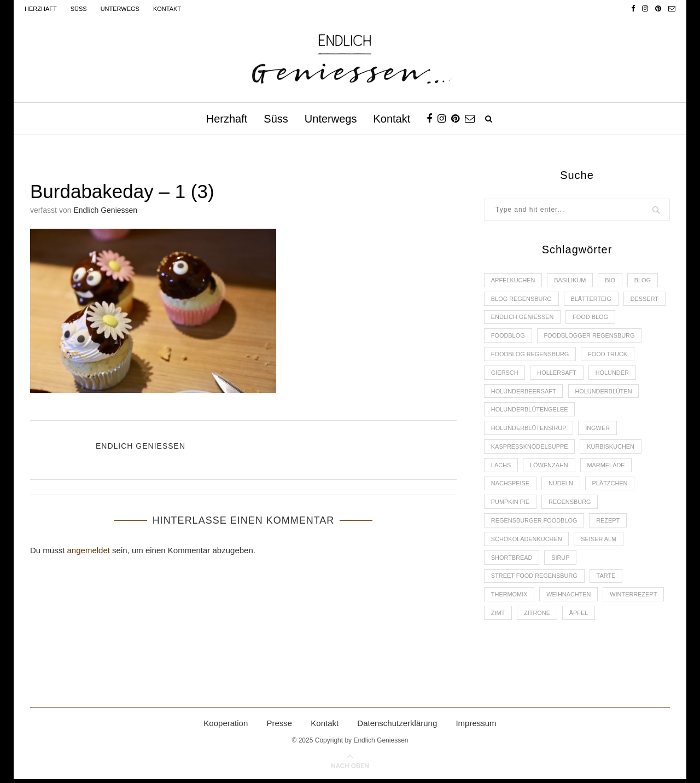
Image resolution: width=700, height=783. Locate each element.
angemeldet (89, 550)
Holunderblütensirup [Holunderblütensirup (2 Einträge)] (529, 430)
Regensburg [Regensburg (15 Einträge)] (570, 504)
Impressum (476, 727)
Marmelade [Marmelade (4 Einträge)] (607, 467)
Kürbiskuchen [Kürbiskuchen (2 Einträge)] (612, 449)
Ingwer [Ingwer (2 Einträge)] (599, 430)
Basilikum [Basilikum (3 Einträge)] (571, 280)
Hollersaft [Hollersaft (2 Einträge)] (557, 374)
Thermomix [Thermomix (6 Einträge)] (509, 598)
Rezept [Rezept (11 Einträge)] (609, 523)
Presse (279, 727)
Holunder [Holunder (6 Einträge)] (614, 374)
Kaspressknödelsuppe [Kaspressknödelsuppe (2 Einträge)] (530, 449)
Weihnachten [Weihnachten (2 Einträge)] (569, 598)
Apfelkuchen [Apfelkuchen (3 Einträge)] (513, 280)
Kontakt (167, 9)
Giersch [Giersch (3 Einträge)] (505, 374)
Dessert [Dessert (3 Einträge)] (646, 299)
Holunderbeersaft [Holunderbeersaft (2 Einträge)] (524, 392)
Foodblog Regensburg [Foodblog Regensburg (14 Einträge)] (530, 355)
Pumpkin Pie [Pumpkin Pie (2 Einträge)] (511, 504)
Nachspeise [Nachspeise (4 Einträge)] (511, 486)
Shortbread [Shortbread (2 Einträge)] (512, 561)
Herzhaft (41, 9)
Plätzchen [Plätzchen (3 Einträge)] (611, 486)
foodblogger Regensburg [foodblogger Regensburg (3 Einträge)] (590, 337)
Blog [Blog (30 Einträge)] (644, 280)
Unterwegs (120, 9)
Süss (79, 9)
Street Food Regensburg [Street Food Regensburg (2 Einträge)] (535, 579)
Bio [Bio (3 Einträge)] (611, 280)
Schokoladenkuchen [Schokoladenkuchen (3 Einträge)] (527, 542)
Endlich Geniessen (105, 210)
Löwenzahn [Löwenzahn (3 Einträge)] (550, 467)
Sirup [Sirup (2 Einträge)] (561, 561)
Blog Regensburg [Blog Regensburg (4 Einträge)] (522, 299)
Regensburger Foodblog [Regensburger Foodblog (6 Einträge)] (535, 523)
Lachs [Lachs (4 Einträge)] (501, 467)
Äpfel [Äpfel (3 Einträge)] (579, 617)
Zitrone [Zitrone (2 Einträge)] (538, 617)
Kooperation (226, 727)
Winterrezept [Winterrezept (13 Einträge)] (635, 598)
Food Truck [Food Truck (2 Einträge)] (609, 355)
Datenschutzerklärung (397, 727)
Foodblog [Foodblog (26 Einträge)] (508, 337)
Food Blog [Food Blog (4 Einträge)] (591, 317)
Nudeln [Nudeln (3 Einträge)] (561, 486)
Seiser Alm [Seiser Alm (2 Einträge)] (600, 542)
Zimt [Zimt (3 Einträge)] (498, 617)
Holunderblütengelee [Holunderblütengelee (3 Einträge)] (530, 411)
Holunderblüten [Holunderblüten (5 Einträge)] (605, 392)
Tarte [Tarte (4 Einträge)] (607, 579)
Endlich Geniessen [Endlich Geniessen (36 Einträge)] (523, 317)
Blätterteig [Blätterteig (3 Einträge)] (592, 299)
